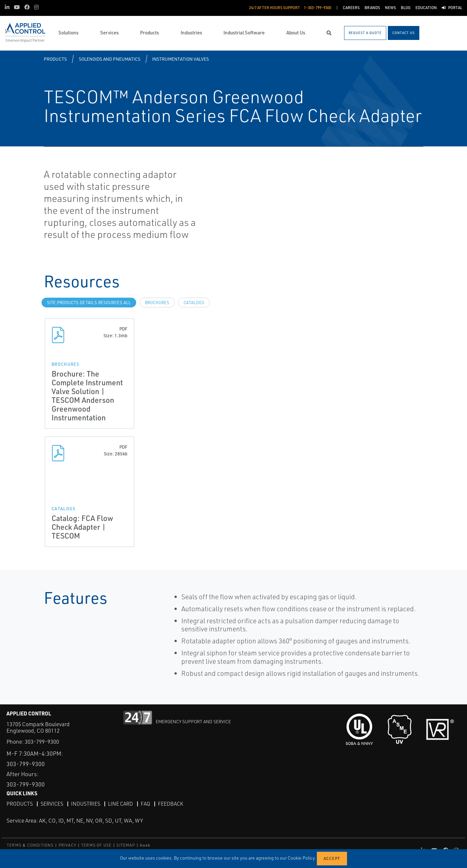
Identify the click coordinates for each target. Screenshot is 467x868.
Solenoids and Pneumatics (110, 59)
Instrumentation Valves (180, 59)
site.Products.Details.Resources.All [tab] (89, 303)
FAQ (145, 804)
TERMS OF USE (96, 845)
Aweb (145, 845)
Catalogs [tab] (194, 303)
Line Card (120, 804)
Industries (86, 804)
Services (52, 804)
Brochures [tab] (157, 303)
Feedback (171, 804)
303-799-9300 (42, 742)
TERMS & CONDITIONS (30, 845)
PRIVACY (67, 845)
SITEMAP (126, 845)
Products (55, 59)
